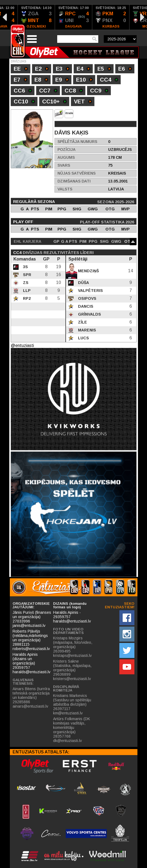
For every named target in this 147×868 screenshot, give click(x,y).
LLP (26, 291)
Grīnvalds (89, 314)
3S (25, 267)
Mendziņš (88, 271)
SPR (27, 275)
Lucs (83, 338)
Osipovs (87, 298)
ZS (25, 283)
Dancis (85, 306)
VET (83, 102)
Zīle (82, 322)
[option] (36, 17)
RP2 (26, 298)
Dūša (83, 283)
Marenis (87, 330)
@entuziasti (22, 345)
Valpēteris (90, 291)
